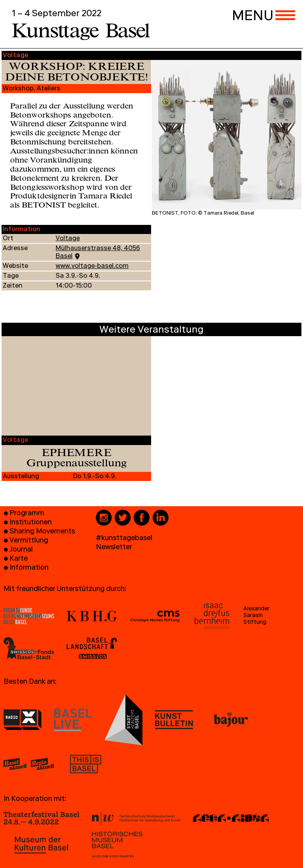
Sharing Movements (42, 532)
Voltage (68, 239)
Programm (27, 514)
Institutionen (31, 523)
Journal (21, 550)
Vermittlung (29, 541)
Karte (19, 559)
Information (29, 568)
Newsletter (114, 548)
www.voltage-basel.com (92, 267)
